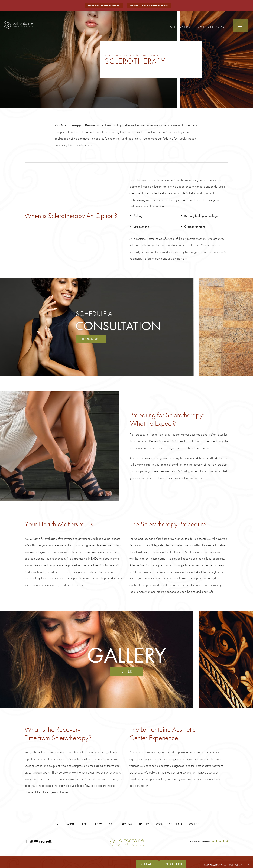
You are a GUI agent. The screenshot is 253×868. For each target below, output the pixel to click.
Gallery (144, 825)
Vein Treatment (133, 55)
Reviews (127, 825)
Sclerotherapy (155, 55)
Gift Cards (180, 27)
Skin (117, 55)
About (71, 825)
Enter (127, 672)
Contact (195, 825)
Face (85, 825)
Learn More (91, 339)
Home (109, 55)
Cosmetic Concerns (169, 825)
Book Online (173, 864)
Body (98, 825)
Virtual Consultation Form (150, 5)
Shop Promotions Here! (104, 5)
